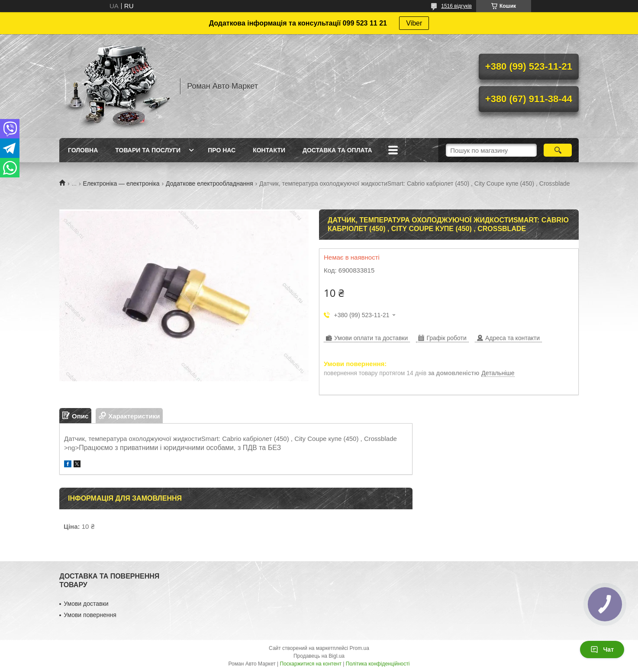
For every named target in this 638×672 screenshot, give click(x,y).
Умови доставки (86, 604)
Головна (83, 150)
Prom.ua (359, 648)
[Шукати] (558, 150)
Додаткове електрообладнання (209, 183)
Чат (602, 649)
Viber (414, 23)
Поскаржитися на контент (311, 664)
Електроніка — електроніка (121, 183)
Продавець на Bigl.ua (319, 656)
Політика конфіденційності (378, 664)
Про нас (222, 150)
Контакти (269, 150)
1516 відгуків (456, 6)
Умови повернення (90, 615)
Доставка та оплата (337, 150)
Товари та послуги (148, 150)
